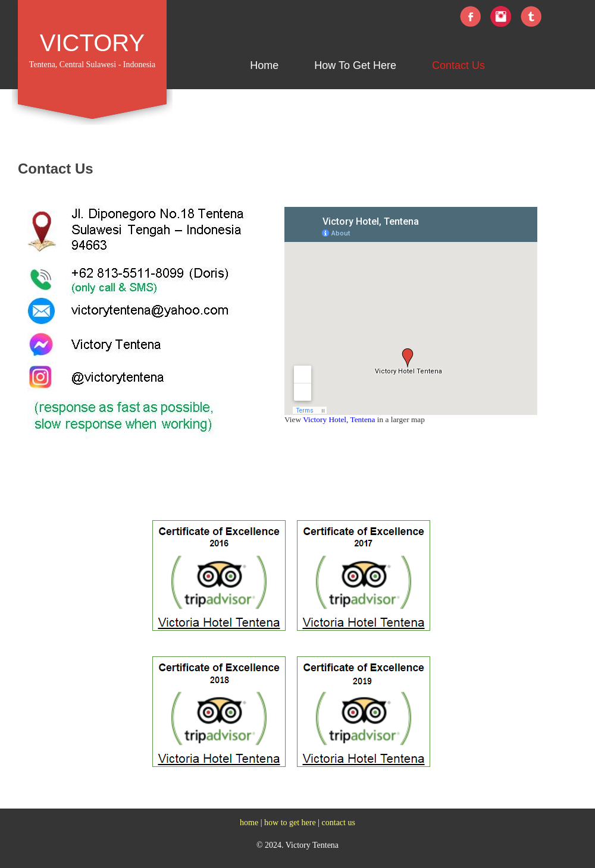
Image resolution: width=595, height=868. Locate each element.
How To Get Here (355, 65)
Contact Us (458, 65)
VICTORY (92, 43)
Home (264, 65)
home (249, 823)
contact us (339, 823)
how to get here (290, 823)
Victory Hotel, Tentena (339, 419)
